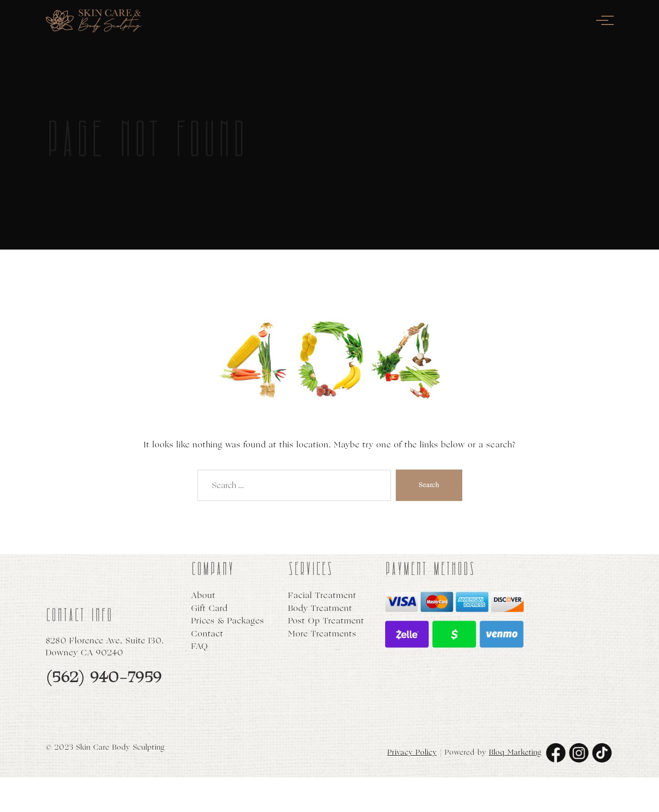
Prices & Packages (228, 621)
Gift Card (209, 608)
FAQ (200, 646)
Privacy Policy (412, 752)
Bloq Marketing (515, 752)
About (203, 595)
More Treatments (322, 634)
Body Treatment (320, 608)
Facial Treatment (322, 595)
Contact (207, 634)
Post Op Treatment (326, 621)
